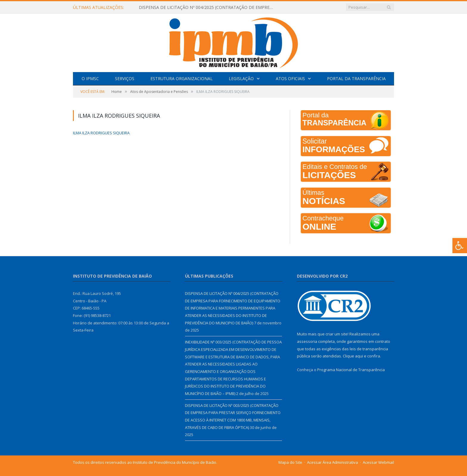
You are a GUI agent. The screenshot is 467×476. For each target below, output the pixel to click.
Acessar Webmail (378, 462)
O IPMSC (90, 78)
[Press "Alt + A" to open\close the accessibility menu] (460, 246)
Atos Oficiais (290, 78)
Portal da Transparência (356, 78)
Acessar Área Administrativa (333, 462)
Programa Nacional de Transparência (351, 370)
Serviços (125, 78)
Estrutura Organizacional (182, 78)
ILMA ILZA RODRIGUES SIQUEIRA (101, 133)
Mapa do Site (290, 462)
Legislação (241, 78)
